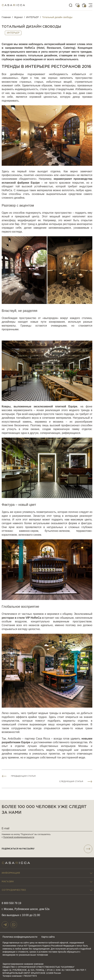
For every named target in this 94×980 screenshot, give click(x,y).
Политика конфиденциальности (20, 937)
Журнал (18, 17)
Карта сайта (48, 937)
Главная (6, 17)
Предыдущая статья (23, 776)
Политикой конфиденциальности (19, 837)
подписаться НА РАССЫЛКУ (47, 849)
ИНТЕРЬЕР (32, 17)
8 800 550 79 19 (11, 903)
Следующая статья (71, 781)
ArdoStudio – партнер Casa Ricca (29, 739)
